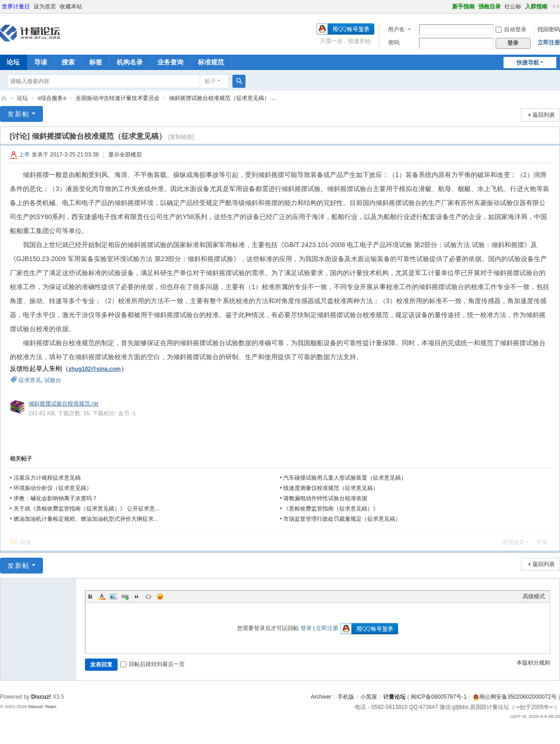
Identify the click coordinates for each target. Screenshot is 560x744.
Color (102, 596)
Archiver (321, 697)
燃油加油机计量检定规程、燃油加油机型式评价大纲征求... (86, 519)
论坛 (22, 98)
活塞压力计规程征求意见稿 (47, 478)
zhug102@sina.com (95, 369)
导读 (41, 62)
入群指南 (536, 7)
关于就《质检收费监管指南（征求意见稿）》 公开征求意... (87, 509)
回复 (26, 542)
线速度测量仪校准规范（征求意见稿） (331, 488)
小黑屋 (369, 697)
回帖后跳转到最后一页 (153, 664)
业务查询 (170, 62)
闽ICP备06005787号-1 (439, 697)
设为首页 (45, 7)
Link (125, 596)
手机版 (346, 697)
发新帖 (19, 114)
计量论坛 (4, 98)
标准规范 (211, 62)
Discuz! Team (42, 706)
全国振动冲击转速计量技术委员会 (118, 98)
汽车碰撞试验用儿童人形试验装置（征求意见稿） (345, 478)
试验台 (53, 380)
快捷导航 (528, 63)
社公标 (513, 7)
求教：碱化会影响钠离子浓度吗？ (56, 498)
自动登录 (511, 29)
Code (148, 596)
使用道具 (513, 542)
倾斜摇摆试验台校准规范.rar (63, 404)
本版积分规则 (533, 663)
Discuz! (41, 697)
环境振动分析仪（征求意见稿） (53, 488)
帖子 (210, 81)
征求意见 (30, 380)
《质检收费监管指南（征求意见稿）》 (331, 509)
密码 (394, 43)
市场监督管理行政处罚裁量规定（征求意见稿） (342, 519)
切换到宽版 (556, 7)
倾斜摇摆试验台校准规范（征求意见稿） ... (222, 98)
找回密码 (549, 29)
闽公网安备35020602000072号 (514, 697)
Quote (137, 596)
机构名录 (130, 62)
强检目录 (490, 7)
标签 (96, 62)
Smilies (160, 596)
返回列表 (544, 115)
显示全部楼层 (125, 155)
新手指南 (463, 7)
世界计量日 (16, 7)
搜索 (68, 62)
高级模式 (534, 596)
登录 (306, 628)
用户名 (396, 29)
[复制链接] (181, 137)
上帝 (24, 155)
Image (113, 596)
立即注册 (549, 43)
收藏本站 (71, 7)
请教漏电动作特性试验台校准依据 (325, 498)
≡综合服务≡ (52, 98)
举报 (542, 542)
